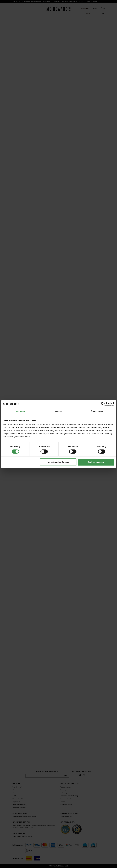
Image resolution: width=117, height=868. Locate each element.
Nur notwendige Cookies (58, 462)
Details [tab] (59, 411)
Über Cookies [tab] (97, 411)
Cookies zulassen (96, 462)
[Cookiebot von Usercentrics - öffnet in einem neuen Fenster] (103, 404)
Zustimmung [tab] (20, 411)
